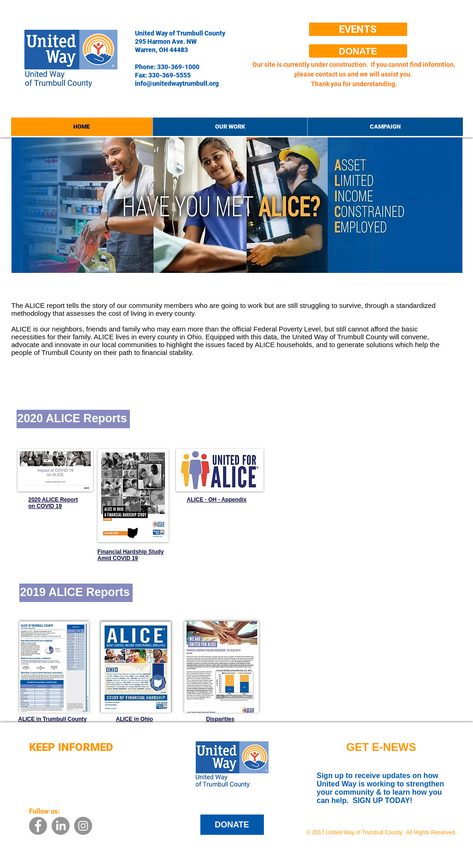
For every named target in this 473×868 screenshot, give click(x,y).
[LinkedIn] (61, 826)
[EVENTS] (358, 29)
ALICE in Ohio (135, 719)
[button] (230, 127)
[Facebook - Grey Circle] (38, 826)
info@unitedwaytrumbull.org (177, 83)
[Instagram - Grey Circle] (83, 826)
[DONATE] (358, 51)
